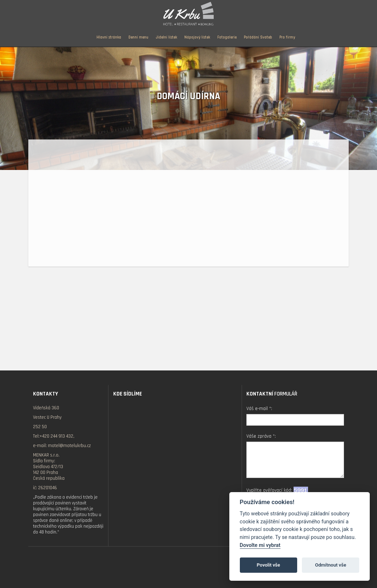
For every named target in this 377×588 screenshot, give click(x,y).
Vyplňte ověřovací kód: (277, 490)
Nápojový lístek (197, 37)
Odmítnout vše (331, 565)
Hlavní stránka (109, 37)
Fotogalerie (227, 37)
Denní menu (138, 37)
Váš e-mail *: (259, 409)
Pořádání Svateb (258, 37)
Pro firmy (287, 37)
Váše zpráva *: (261, 436)
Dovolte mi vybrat (260, 545)
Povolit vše (269, 565)
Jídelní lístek (166, 37)
